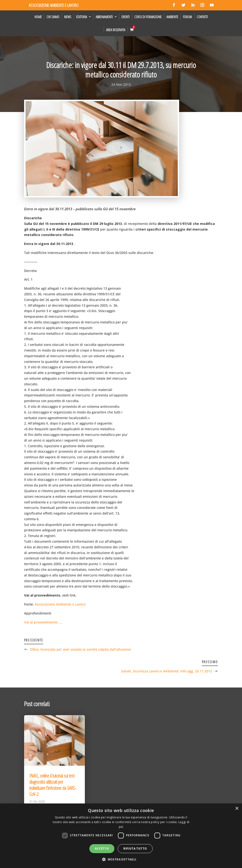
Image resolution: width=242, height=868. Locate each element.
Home (38, 17)
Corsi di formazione (148, 17)
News (68, 17)
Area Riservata (116, 30)
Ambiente (172, 17)
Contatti (202, 17)
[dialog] (121, 836)
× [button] (237, 809)
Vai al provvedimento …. (43, 622)
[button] (121, 859)
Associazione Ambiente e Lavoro (60, 604)
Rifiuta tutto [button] (135, 849)
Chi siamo (53, 17)
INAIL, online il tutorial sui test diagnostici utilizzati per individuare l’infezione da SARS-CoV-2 (53, 785)
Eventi (125, 17)
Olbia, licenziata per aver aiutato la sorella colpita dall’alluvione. (81, 649)
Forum (187, 17)
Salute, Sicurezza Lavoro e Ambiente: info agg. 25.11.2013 (166, 671)
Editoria (82, 17)
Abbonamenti (104, 17)
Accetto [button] (102, 849)
